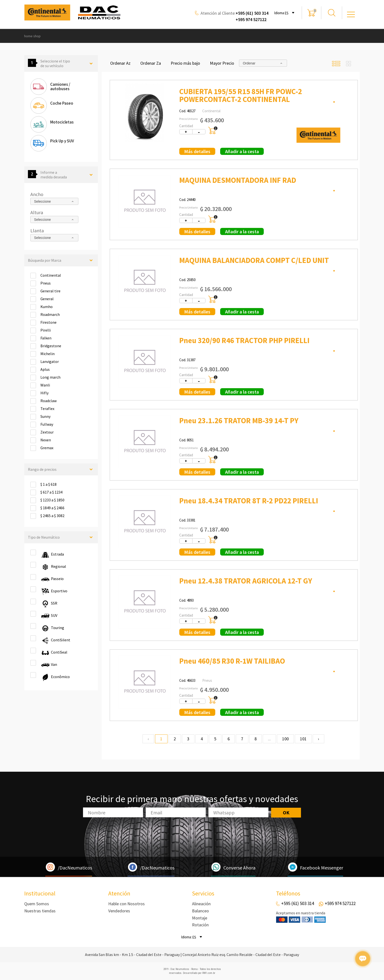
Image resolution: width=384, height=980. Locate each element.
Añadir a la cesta (242, 151)
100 (285, 739)
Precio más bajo (185, 63)
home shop (32, 36)
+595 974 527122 (251, 19)
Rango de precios (60, 469)
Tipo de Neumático (60, 537)
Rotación (200, 925)
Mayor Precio (222, 63)
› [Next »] (318, 739)
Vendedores (119, 911)
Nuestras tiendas (40, 911)
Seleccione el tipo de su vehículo (60, 63)
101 (303, 739)
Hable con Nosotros (126, 904)
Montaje (200, 918)
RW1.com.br (209, 973)
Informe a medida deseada (60, 175)
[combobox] (290, 13)
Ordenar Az (120, 63)
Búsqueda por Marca (60, 260)
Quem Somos (37, 904)
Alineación (201, 904)
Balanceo (200, 911)
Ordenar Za (151, 63)
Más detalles (197, 151)
